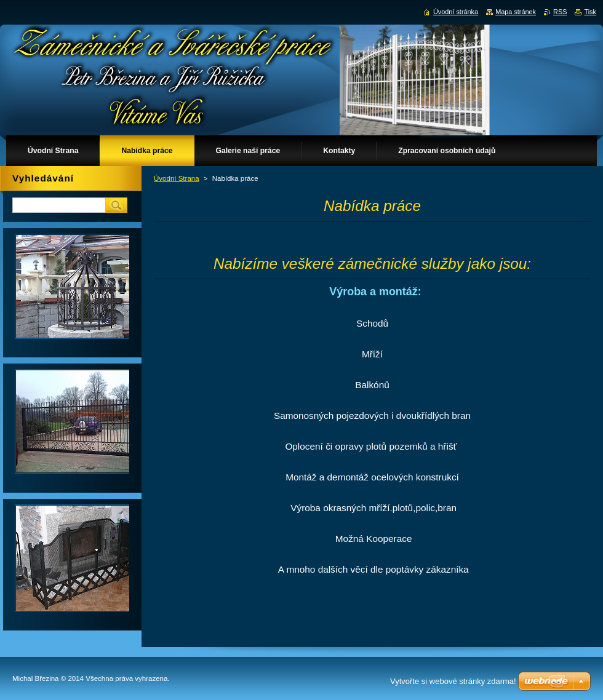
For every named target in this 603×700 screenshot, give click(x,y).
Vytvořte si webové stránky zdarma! (453, 681)
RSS (560, 12)
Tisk (590, 12)
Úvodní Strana (177, 178)
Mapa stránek (516, 12)
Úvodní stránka (456, 12)
